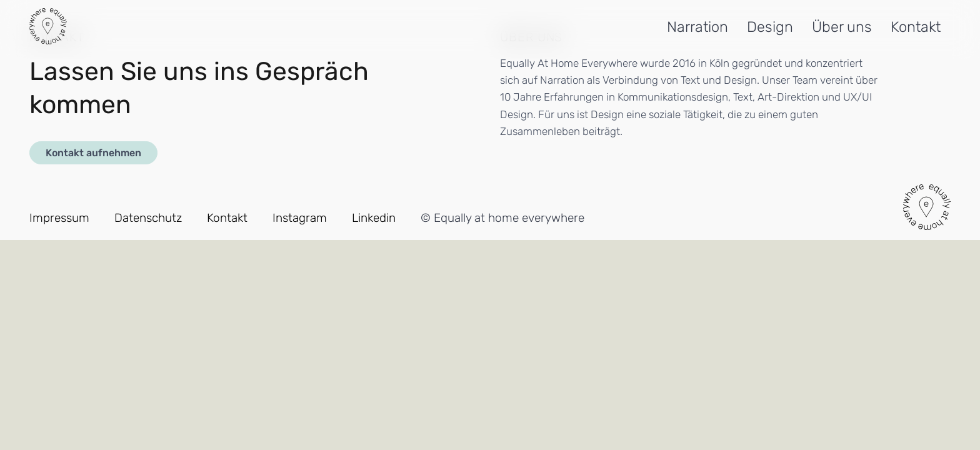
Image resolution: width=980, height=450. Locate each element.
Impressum (59, 218)
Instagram (300, 218)
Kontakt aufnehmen (93, 153)
